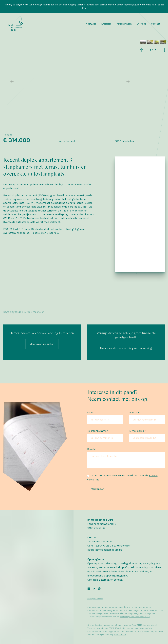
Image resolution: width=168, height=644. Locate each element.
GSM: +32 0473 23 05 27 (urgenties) (109, 546)
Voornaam (136, 413)
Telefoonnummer (97, 431)
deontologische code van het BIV (135, 617)
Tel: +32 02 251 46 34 (100, 541)
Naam (92, 413)
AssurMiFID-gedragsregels (144, 625)
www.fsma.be (120, 634)
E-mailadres (138, 431)
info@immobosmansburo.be (105, 550)
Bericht (92, 449)
